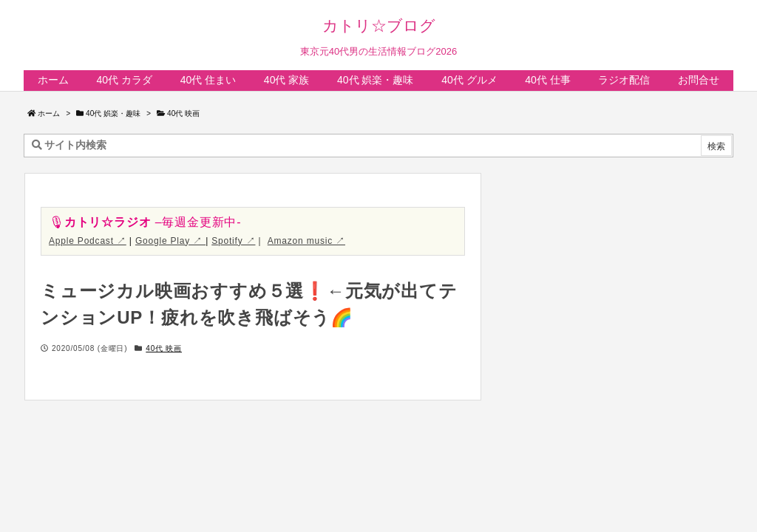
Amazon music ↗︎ (306, 241)
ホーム (49, 113)
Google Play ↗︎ (170, 241)
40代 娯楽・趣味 (113, 113)
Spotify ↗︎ (233, 241)
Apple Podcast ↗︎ (88, 241)
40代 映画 (183, 113)
